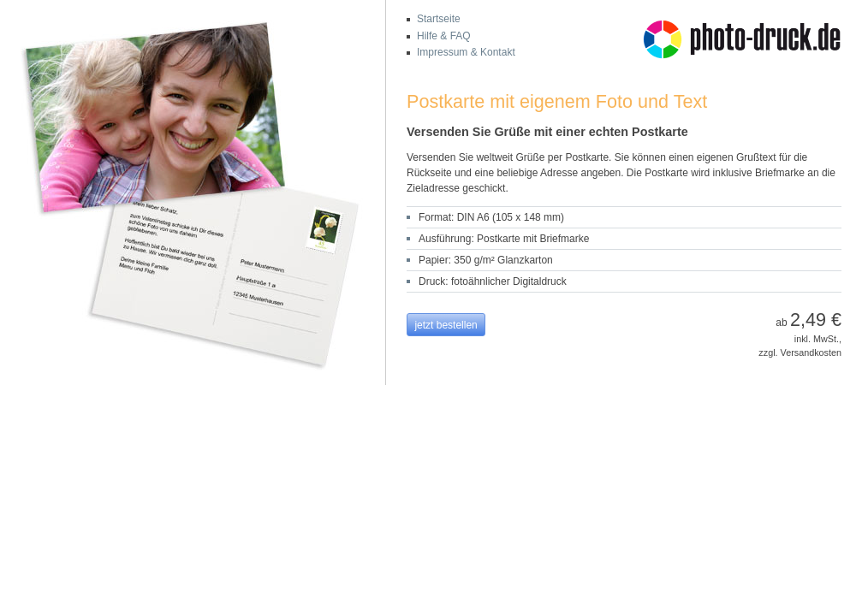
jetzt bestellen (446, 325)
